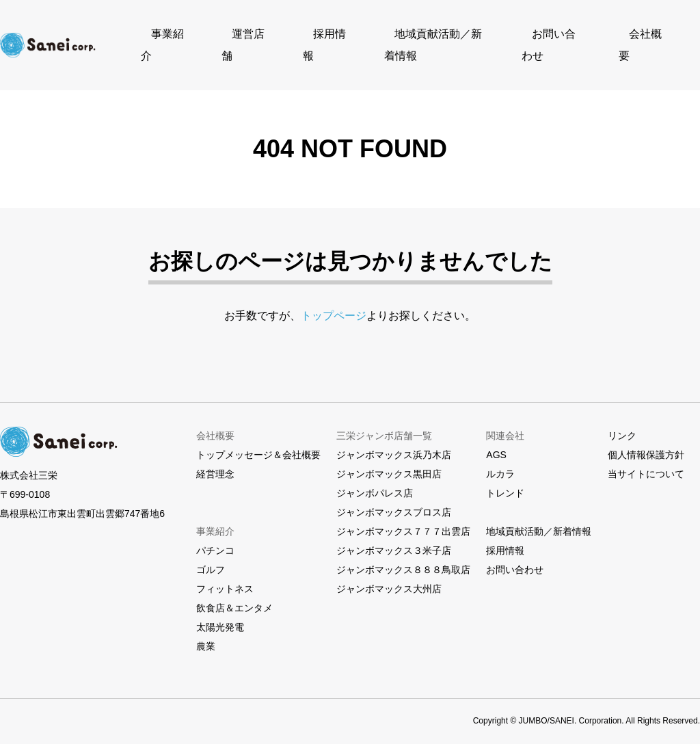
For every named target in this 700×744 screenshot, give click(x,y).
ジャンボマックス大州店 (389, 576)
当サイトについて (646, 462)
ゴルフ (211, 557)
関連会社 (505, 423)
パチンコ (215, 538)
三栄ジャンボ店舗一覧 (384, 423)
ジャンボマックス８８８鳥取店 (403, 557)
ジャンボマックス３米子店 (394, 538)
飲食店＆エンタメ (234, 596)
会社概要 (630, 39)
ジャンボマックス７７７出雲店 (403, 519)
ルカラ (500, 462)
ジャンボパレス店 (375, 481)
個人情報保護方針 (646, 442)
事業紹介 (182, 39)
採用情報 (327, 39)
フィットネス (225, 576)
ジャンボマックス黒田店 (389, 462)
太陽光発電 (220, 615)
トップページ (334, 303)
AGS (496, 442)
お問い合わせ (548, 39)
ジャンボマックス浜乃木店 (394, 442)
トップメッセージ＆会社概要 (258, 442)
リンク (622, 423)
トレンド (505, 481)
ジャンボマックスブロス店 (394, 500)
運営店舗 (254, 39)
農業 (206, 634)
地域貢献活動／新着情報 (433, 39)
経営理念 (215, 462)
